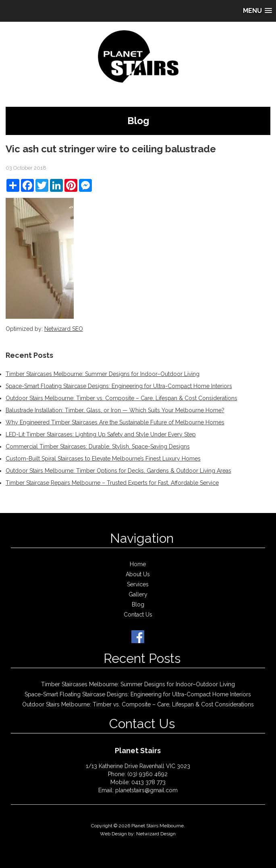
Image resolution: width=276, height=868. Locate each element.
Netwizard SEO (64, 329)
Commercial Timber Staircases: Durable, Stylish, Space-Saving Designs (98, 446)
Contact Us (138, 615)
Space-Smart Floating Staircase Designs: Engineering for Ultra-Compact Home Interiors (119, 386)
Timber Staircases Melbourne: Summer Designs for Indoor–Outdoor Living (103, 374)
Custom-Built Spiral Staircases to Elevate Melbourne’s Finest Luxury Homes (103, 459)
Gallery (138, 594)
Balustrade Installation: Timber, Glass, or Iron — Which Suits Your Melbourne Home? (115, 410)
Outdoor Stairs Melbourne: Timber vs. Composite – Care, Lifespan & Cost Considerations (121, 398)
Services (138, 584)
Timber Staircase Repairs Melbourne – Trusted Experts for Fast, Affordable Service (112, 483)
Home (138, 564)
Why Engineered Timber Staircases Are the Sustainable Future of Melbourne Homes (115, 422)
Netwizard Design (156, 834)
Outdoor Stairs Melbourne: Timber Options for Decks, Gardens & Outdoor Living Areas (118, 471)
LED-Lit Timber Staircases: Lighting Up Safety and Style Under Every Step (101, 434)
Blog (138, 604)
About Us (138, 574)
